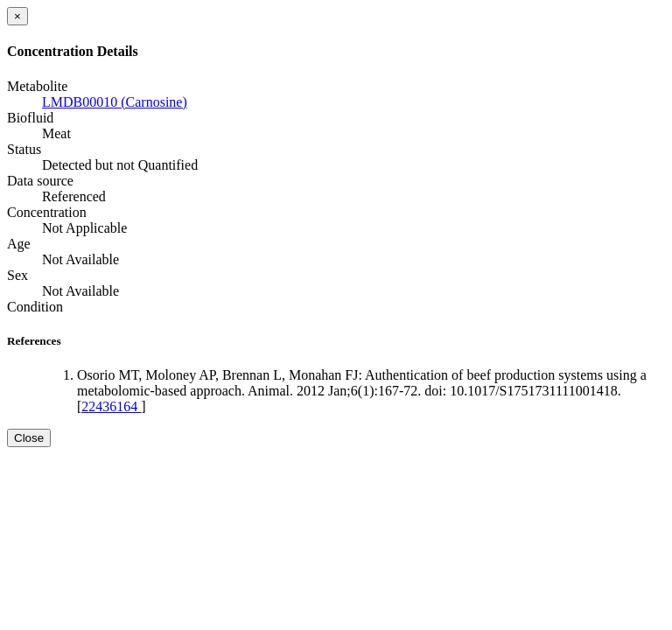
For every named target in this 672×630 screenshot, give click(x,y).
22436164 (111, 406)
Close (29, 438)
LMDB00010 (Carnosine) (115, 102)
